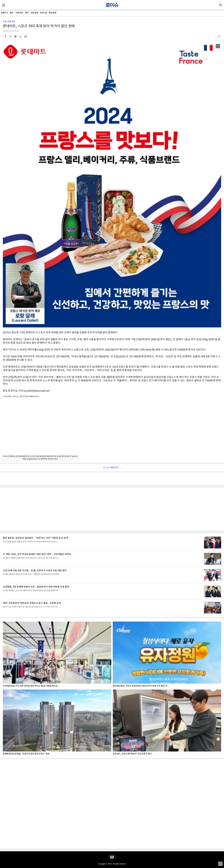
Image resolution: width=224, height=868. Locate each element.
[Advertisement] (112, 429)
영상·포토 (52, 13)
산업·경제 (34, 13)
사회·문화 (19, 13)
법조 (11, 13)
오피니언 (43, 13)
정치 (27, 13)
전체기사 (4, 13)
